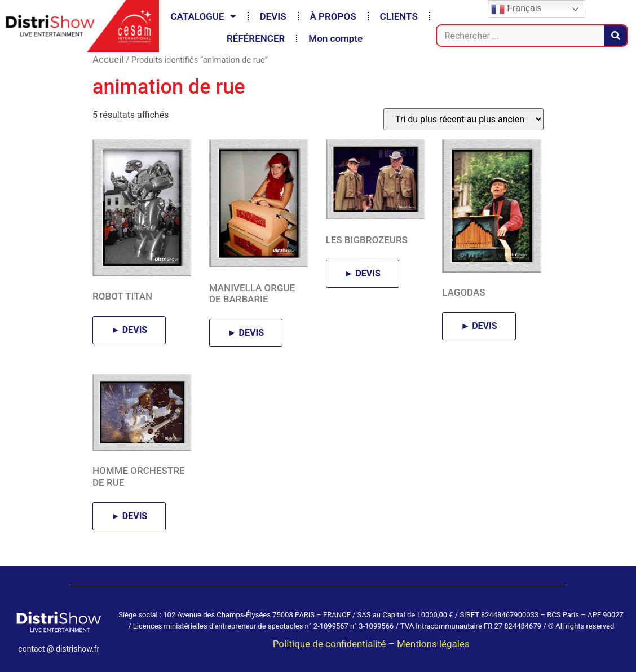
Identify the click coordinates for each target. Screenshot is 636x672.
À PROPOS (333, 16)
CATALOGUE (203, 16)
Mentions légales (433, 644)
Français (516, 9)
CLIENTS (399, 16)
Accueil (108, 59)
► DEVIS (129, 330)
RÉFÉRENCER (256, 38)
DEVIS (273, 16)
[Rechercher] (616, 36)
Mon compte (335, 38)
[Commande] (463, 119)
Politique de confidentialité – (335, 644)
